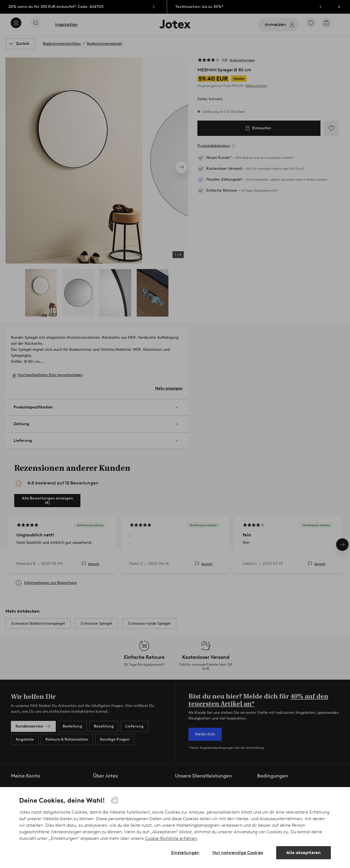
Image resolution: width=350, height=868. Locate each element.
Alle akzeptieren (304, 853)
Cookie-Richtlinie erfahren (171, 838)
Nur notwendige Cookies (238, 853)
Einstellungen (185, 853)
